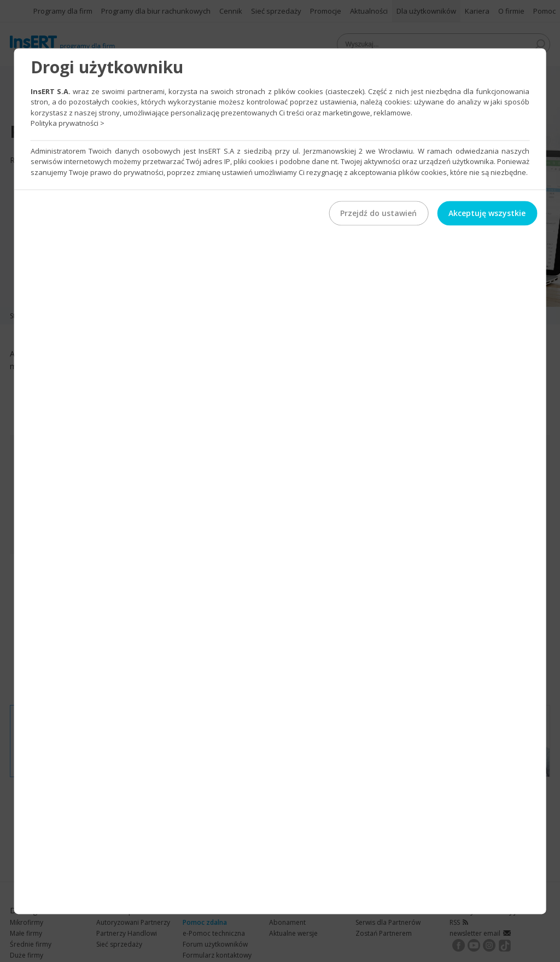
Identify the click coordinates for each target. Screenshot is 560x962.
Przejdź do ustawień (378, 213)
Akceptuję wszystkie (487, 213)
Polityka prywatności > (68, 123)
